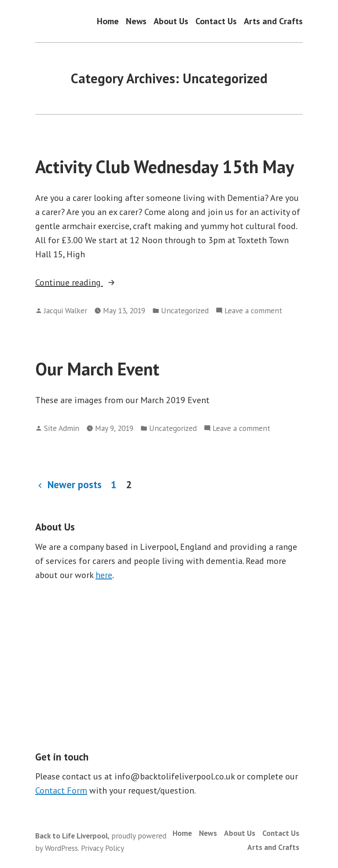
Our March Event (97, 369)
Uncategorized (185, 310)
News (136, 21)
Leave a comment (253, 311)
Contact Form (61, 790)
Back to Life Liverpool (72, 836)
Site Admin (62, 428)
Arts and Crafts (273, 21)
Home (108, 21)
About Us (171, 21)
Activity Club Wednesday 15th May (165, 167)
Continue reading (90, 282)
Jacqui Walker (66, 310)
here (104, 575)
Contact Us (216, 21)
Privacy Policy (103, 848)
